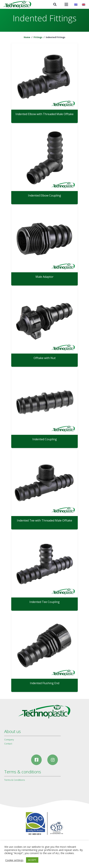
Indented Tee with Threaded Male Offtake (44, 520)
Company (9, 740)
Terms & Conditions (15, 780)
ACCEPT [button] (32, 860)
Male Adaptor (44, 277)
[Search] (55, 4)
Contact (8, 744)
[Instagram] (53, 760)
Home (27, 37)
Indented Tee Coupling (44, 602)
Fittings (38, 37)
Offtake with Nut (45, 358)
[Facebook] (36, 760)
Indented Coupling (45, 439)
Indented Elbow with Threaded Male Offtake (44, 114)
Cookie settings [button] (14, 860)
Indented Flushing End (45, 683)
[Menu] (66, 4)
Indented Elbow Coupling (44, 195)
